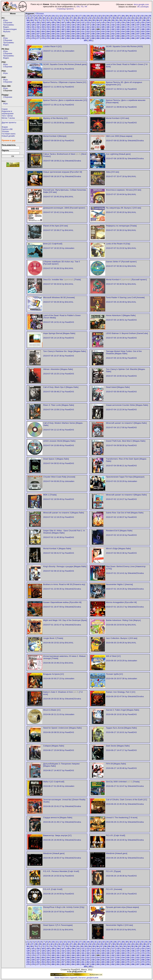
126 (33, 25)
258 (68, 36)
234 (73, 34)
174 (148, 27)
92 (121, 20)
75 (55, 20)
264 (98, 36)
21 (96, 16)
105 (53, 22)
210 (78, 31)
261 (83, 36)
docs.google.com (141, 4)
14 (69, 16)
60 (121, 18)
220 (128, 31)
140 (103, 25)
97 (140, 20)
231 (58, 34)
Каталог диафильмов (88, 978)
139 (98, 25)
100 (28, 22)
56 (106, 18)
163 (93, 27)
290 (103, 38)
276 (33, 38)
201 (33, 31)
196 (133, 29)
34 (146, 16)
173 (143, 27)
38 (36, 18)
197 (138, 29)
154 (48, 27)
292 (113, 38)
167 (113, 27)
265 (103, 36)
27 (119, 16)
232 (63, 34)
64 (137, 18)
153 (43, 27)
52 (90, 18)
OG (78, 7)
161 (83, 27)
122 (138, 22)
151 (33, 27)
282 (63, 38)
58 (114, 18)
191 (108, 29)
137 (88, 25)
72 (43, 20)
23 (103, 16)
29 (127, 16)
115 (103, 22)
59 (118, 18)
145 (128, 25)
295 (128, 38)
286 (83, 38)
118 (118, 22)
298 (143, 38)
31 (135, 16)
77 (63, 20)
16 (76, 16)
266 (108, 36)
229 (48, 34)
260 (78, 36)
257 (63, 36)
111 (83, 22)
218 (118, 31)
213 (93, 31)
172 (138, 27)
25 (111, 16)
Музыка (7, 31)
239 (98, 34)
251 (33, 36)
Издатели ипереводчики (8, 112)
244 (123, 34)
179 (48, 29)
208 (68, 31)
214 (98, 31)
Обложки (40, 14)
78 (67, 20)
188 (93, 29)
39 (40, 18)
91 (117, 20)
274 (148, 36)
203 (43, 31)
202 (38, 31)
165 (103, 27)
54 (98, 18)
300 (85, 40)
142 (113, 25)
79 (70, 20)
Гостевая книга (9, 134)
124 (148, 22)
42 (52, 18)
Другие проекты (9, 122)
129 (48, 25)
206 (58, 31)
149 (148, 25)
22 (100, 16)
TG (82, 7)
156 (58, 27)
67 (149, 18)
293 (118, 38)
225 (28, 34)
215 (103, 31)
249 (148, 34)
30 (131, 16)
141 (108, 25)
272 (138, 36)
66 (145, 18)
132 (63, 25)
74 (51, 20)
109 (73, 22)
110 (78, 22)
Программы (9, 25)
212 (88, 31)
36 (28, 18)
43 (56, 18)
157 (63, 27)
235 (78, 34)
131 (58, 25)
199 (148, 29)
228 (43, 34)
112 (88, 22)
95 (133, 20)
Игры (5, 20)
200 (28, 31)
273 (143, 36)
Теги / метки (7, 116)
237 (88, 34)
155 (53, 27)
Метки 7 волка (8, 118)
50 (83, 18)
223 (143, 31)
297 (138, 38)
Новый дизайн (8, 136)
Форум (5, 127)
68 (28, 20)
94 (129, 20)
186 (83, 29)
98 (144, 20)
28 (123, 16)
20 (92, 16)
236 (83, 34)
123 (143, 22)
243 (118, 34)
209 (73, 31)
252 (38, 36)
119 (123, 22)
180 (53, 29)
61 (125, 18)
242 (113, 34)
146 (133, 25)
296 (133, 38)
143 (118, 25)
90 (113, 20)
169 (123, 27)
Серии (5, 109)
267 (113, 36)
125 (28, 25)
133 (68, 25)
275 (28, 38)
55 (102, 18)
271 (133, 36)
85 (94, 20)
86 (98, 20)
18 (84, 16)
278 (43, 38)
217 (113, 31)
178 (43, 29)
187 (88, 29)
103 (43, 22)
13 (65, 16)
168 (118, 27)
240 (103, 34)
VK (86, 7)
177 (38, 29)
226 (33, 34)
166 (108, 27)
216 (108, 31)
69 (32, 20)
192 (113, 29)
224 (148, 31)
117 (113, 22)
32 (138, 16)
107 (63, 22)
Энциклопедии (10, 29)
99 (148, 20)
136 (83, 25)
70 (35, 20)
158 (68, 27)
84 (90, 20)
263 (93, 36)
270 (128, 36)
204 (48, 31)
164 (98, 27)
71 (39, 20)
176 (33, 29)
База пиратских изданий (66, 978)
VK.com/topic (143, 7)
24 (107, 16)
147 (138, 25)
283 (68, 38)
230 (53, 34)
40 (44, 18)
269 (123, 36)
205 (53, 31)
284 (73, 38)
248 (143, 34)
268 (118, 36)
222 (138, 31)
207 (63, 31)
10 (53, 16)
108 (68, 22)
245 (128, 34)
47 (71, 18)
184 (73, 29)
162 (88, 27)
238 (93, 34)
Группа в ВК (7, 129)
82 (82, 20)
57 (110, 18)
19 (88, 16)
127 (38, 25)
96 (136, 20)
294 (123, 38)
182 (63, 29)
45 (63, 18)
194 (123, 29)
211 (83, 31)
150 (28, 27)
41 (48, 18)
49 (79, 18)
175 (28, 29)
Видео (6, 27)
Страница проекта (65, 9)
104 (48, 22)
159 (73, 27)
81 (78, 20)
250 (28, 36)
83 (86, 20)
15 (72, 16)
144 (123, 25)
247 (138, 34)
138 (93, 25)
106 (58, 22)
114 (98, 22)
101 (33, 22)
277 (38, 38)
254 (48, 36)
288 (93, 38)
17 (80, 16)
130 (53, 25)
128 (43, 25)
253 (43, 36)
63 (133, 18)
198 (143, 29)
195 (128, 29)
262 (88, 36)
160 (78, 27)
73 (47, 20)
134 (73, 25)
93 (125, 20)
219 (123, 31)
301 (90, 40)
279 (48, 38)
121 (133, 22)
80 (74, 20)
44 (59, 18)
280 (53, 38)
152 (38, 27)
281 (58, 38)
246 (133, 34)
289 (98, 38)
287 (88, 38)
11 (57, 16)
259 (73, 36)
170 (128, 27)
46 (67, 18)
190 (103, 29)
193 (118, 29)
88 (105, 20)
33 (142, 16)
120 (128, 22)
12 (61, 16)
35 (150, 16)
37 (32, 18)
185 (78, 29)
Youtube (5, 131)
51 (87, 18)
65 (141, 18)
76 (59, 20)
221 (133, 31)
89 (109, 20)
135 (78, 25)
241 (108, 34)
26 (115, 16)
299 (148, 38)
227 (38, 34)
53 (94, 18)
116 (108, 22)
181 (58, 29)
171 (133, 27)
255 (53, 36)
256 (58, 36)
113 (93, 22)
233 (68, 34)
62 (129, 18)
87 (102, 20)
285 (78, 38)
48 (75, 18)
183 (68, 29)
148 (143, 25)
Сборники (8, 22)
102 (38, 22)
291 (108, 38)
